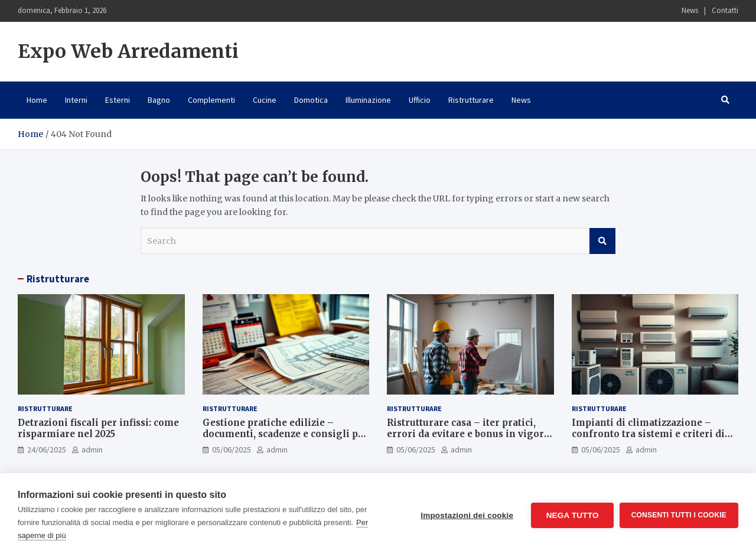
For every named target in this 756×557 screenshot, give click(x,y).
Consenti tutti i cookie (679, 515)
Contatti (725, 10)
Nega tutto (572, 515)
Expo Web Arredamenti (128, 51)
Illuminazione (368, 100)
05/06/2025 (232, 449)
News (690, 10)
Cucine (265, 100)
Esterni (118, 100)
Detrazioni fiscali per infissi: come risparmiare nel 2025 (98, 429)
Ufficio (420, 100)
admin (92, 449)
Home (37, 100)
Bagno (159, 100)
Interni (76, 100)
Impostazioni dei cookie (467, 515)
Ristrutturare (471, 100)
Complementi (211, 100)
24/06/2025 (47, 449)
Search (602, 241)
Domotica (311, 100)
